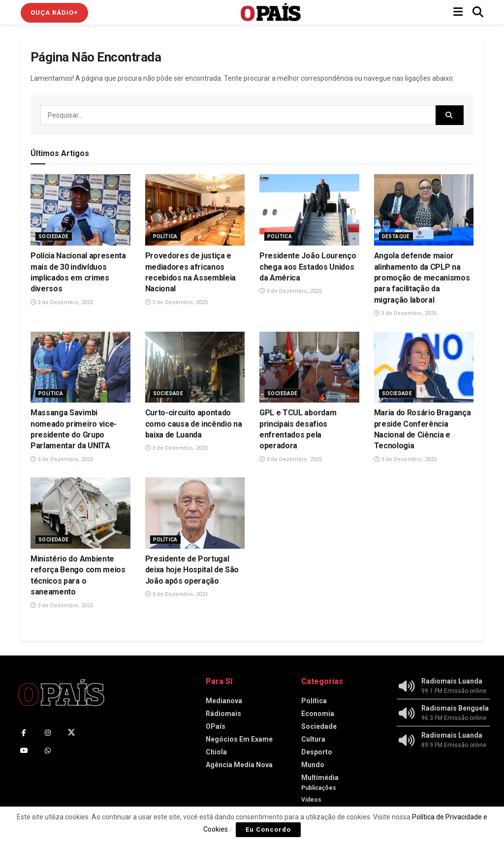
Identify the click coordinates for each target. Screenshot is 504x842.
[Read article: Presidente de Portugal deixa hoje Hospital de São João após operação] (195, 513)
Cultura (313, 739)
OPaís (216, 726)
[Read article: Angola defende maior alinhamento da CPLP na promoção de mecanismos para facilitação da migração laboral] (424, 210)
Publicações (319, 788)
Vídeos (311, 800)
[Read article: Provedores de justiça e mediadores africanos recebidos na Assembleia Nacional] (195, 210)
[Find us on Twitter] (71, 733)
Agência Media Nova (239, 765)
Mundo (313, 765)
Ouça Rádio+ (54, 13)
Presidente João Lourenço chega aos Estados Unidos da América (308, 267)
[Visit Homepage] (271, 12)
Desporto (317, 752)
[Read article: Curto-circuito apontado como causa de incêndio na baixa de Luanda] (195, 367)
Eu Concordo (268, 829)
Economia (318, 714)
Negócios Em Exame (239, 739)
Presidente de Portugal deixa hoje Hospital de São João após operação (192, 570)
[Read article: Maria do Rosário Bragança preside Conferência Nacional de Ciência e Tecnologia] (424, 367)
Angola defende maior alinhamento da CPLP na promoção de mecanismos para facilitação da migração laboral (422, 278)
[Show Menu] (458, 12)
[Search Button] (478, 12)
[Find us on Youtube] (24, 750)
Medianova (224, 701)
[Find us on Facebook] (24, 733)
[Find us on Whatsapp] (48, 750)
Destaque (396, 236)
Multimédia (320, 778)
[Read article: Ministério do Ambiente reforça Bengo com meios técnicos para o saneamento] (80, 513)
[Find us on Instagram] (48, 733)
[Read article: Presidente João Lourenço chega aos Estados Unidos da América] (309, 210)
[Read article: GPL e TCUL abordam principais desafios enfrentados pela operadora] (309, 367)
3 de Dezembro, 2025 (62, 302)
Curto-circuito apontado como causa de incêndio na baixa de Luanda (194, 424)
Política (165, 236)
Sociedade (54, 236)
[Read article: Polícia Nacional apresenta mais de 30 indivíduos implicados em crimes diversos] (80, 210)
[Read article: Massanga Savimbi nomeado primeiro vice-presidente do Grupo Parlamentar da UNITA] (80, 367)
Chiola (216, 752)
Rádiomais (223, 714)
